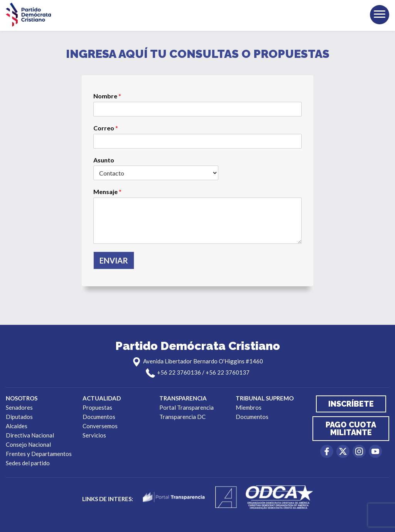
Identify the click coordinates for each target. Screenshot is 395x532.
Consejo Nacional (28, 444)
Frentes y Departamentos (39, 454)
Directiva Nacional (30, 435)
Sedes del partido (28, 463)
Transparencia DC (182, 417)
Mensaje (107, 192)
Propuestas (97, 407)
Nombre (107, 96)
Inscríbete (351, 404)
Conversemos (100, 426)
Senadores (19, 407)
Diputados (19, 417)
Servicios (94, 435)
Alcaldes (17, 426)
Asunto (104, 160)
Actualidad (102, 398)
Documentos (99, 417)
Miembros (249, 407)
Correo (106, 128)
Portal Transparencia (187, 407)
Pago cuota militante (351, 429)
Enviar (114, 260)
